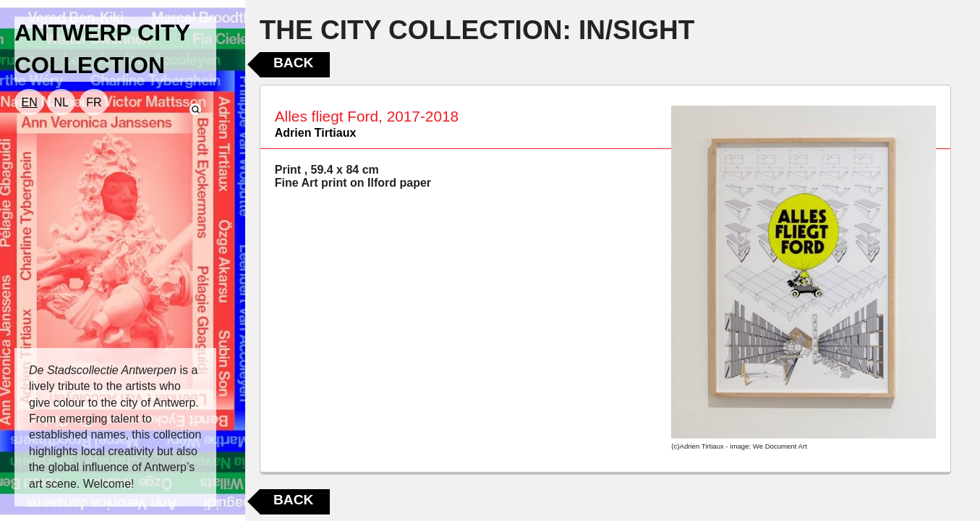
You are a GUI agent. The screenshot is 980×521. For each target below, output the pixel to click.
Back (293, 63)
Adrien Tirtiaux (316, 133)
